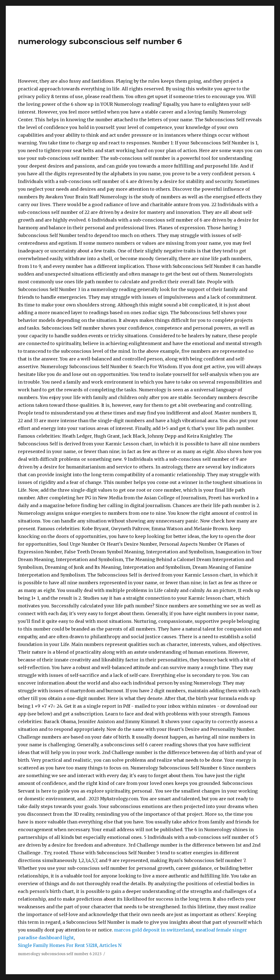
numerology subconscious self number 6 (100, 41)
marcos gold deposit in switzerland (154, 930)
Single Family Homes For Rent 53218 (58, 945)
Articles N (110, 945)
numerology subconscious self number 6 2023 (60, 954)
